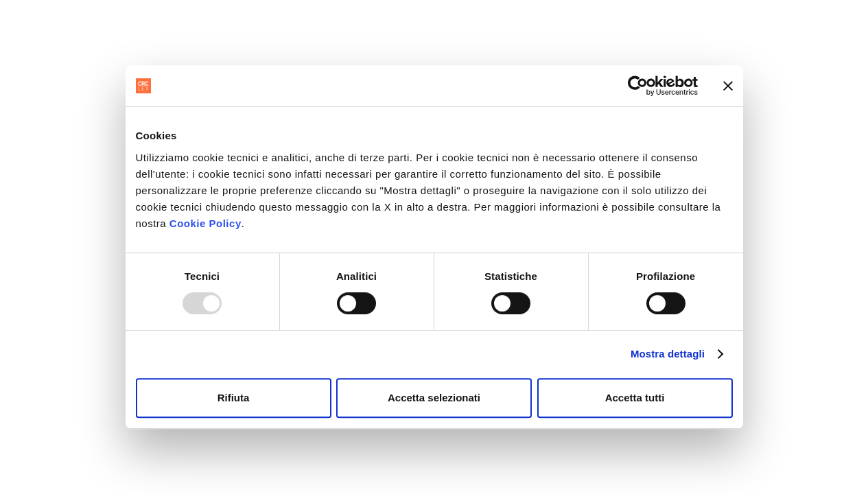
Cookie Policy (206, 223)
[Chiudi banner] (728, 86)
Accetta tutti (635, 398)
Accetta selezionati (434, 398)
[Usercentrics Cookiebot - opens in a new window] (638, 86)
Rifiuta (234, 398)
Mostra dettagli (668, 354)
